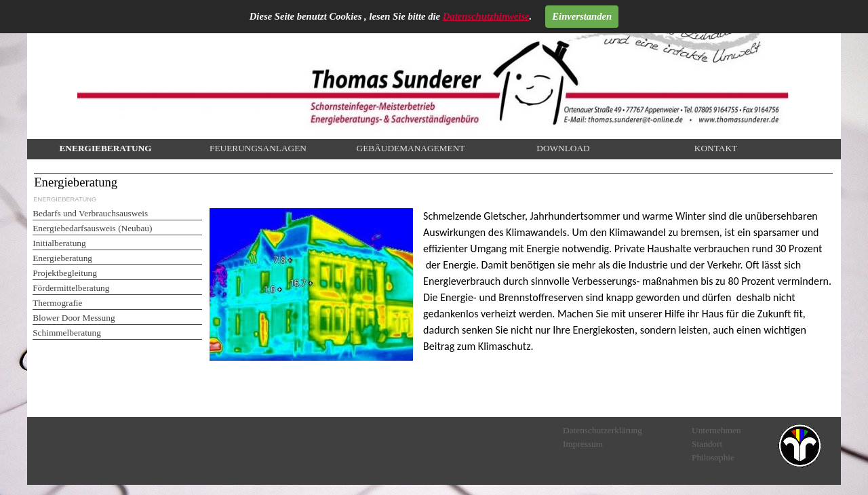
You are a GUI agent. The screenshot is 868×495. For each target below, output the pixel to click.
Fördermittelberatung (71, 288)
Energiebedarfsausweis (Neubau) (92, 228)
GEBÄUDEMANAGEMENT (411, 148)
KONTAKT (716, 148)
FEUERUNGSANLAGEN (258, 148)
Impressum (583, 444)
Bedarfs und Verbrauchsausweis (90, 213)
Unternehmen (716, 430)
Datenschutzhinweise (486, 16)
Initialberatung (59, 243)
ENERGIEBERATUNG (105, 148)
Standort (707, 444)
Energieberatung (62, 258)
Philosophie (713, 457)
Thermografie (57, 303)
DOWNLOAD (563, 148)
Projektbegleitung (65, 273)
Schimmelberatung (67, 333)
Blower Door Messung (74, 318)
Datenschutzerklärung (603, 430)
